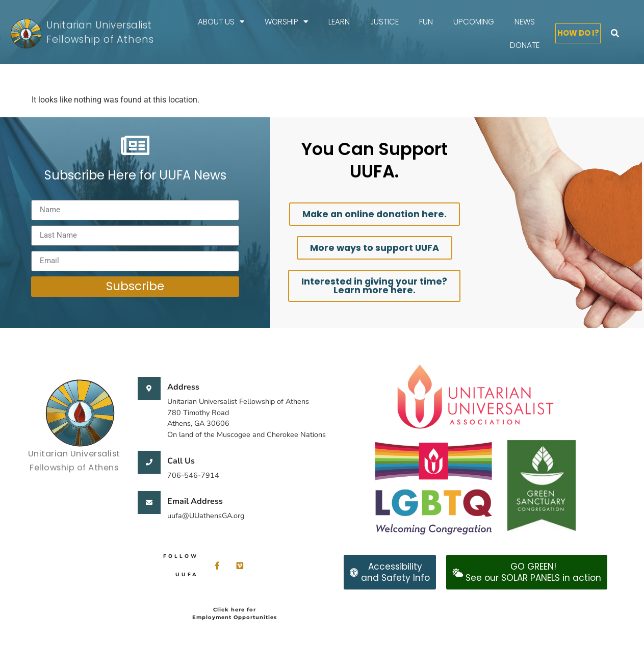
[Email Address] (149, 503)
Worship (286, 22)
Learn (339, 22)
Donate (525, 45)
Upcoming (474, 22)
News (525, 22)
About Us (221, 22)
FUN (426, 22)
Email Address (195, 501)
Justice (384, 22)
